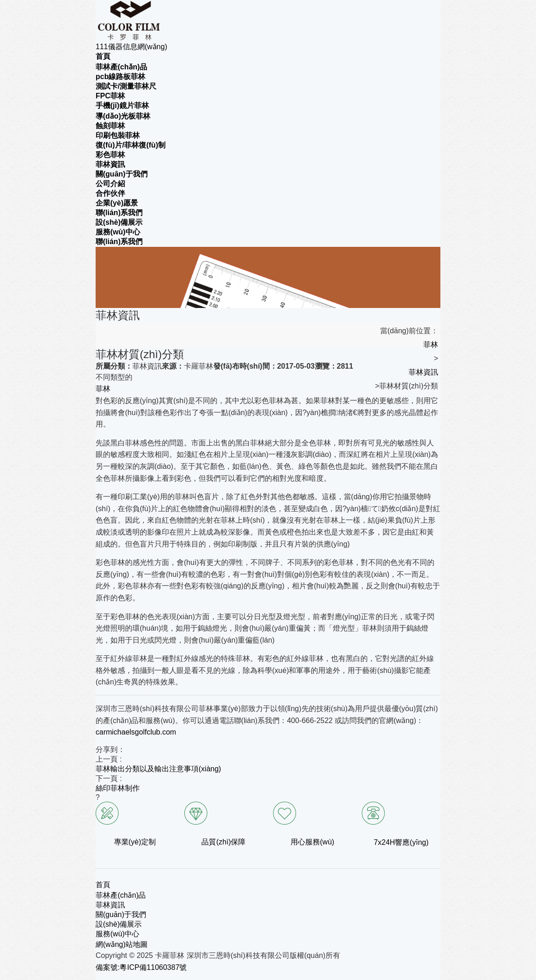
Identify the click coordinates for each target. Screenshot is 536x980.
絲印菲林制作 (118, 788)
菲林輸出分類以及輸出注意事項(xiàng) (158, 769)
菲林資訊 (423, 372)
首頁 (103, 885)
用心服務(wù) (312, 842)
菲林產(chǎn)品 (121, 895)
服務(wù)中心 (117, 934)
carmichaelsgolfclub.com (136, 732)
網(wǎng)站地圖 (122, 944)
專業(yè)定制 (135, 842)
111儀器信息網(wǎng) (131, 47)
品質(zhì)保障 (223, 842)
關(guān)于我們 (121, 914)
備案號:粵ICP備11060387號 (141, 967)
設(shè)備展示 (119, 924)
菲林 (431, 345)
